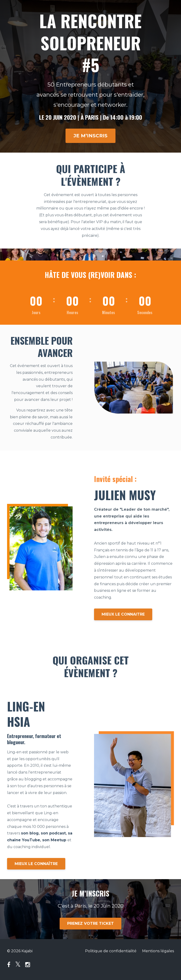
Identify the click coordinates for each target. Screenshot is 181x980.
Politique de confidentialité (111, 951)
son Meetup (54, 840)
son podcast (53, 833)
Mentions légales (158, 951)
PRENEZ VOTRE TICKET (90, 923)
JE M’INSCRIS (90, 136)
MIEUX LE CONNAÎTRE (36, 864)
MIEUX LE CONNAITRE (123, 614)
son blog (30, 833)
